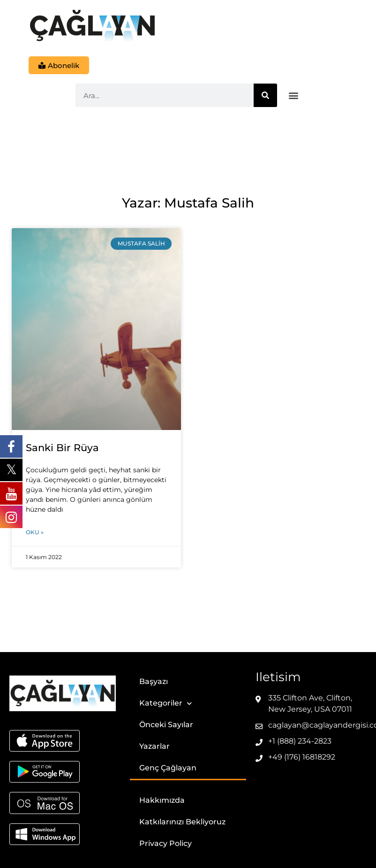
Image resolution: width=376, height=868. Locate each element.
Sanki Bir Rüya (62, 448)
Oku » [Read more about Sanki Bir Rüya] (35, 533)
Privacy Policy (165, 844)
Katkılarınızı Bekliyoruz (182, 822)
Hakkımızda (162, 801)
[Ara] (265, 96)
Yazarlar (154, 747)
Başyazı (154, 682)
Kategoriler (165, 704)
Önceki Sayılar (166, 725)
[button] (294, 96)
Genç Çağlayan (168, 768)
